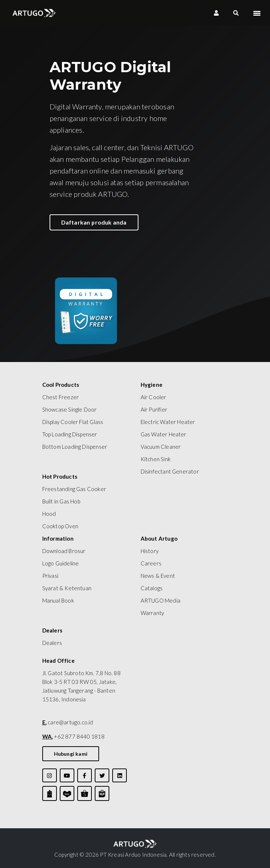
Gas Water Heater (164, 434)
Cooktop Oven (60, 526)
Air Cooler (154, 397)
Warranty (152, 613)
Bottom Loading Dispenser (75, 447)
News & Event (158, 576)
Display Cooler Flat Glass (73, 422)
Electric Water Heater (168, 422)
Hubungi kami (71, 754)
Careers (151, 563)
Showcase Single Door (70, 409)
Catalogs (152, 588)
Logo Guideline (61, 563)
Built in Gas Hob (61, 501)
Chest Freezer (61, 397)
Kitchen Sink (156, 459)
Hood (49, 514)
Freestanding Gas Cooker (74, 489)
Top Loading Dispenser (70, 434)
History (150, 551)
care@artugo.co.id (68, 722)
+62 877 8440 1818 (73, 736)
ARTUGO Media (161, 600)
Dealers (52, 643)
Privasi (50, 576)
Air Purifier (154, 409)
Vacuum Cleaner (161, 447)
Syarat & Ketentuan (67, 588)
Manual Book (58, 600)
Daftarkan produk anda (94, 222)
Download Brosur (64, 551)
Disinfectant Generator (170, 471)
